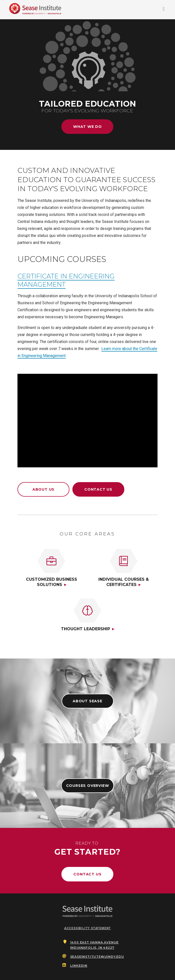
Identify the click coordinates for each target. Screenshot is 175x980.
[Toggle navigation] (164, 10)
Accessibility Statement (87, 928)
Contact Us (98, 489)
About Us (43, 489)
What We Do (87, 127)
